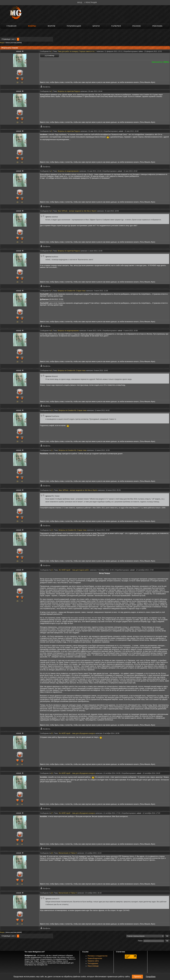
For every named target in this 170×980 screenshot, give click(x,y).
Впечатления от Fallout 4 (68, 853)
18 (52, 853)
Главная (11, 26)
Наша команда (93, 966)
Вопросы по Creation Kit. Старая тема (72, 291)
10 (52, 410)
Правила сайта (93, 961)
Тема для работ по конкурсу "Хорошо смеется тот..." (77, 51)
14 (52, 570)
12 (52, 490)
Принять (137, 977)
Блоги (96, 26)
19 (52, 893)
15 (52, 733)
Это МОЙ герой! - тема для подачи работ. (74, 570)
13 (52, 530)
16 (52, 773)
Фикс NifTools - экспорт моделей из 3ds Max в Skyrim (77, 211)
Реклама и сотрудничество (98, 956)
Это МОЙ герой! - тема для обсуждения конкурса (77, 733)
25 (17, 83)
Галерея (116, 26)
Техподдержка (93, 963)
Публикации (74, 26)
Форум (51, 26)
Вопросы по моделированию (68, 171)
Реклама (157, 26)
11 (52, 450)
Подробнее (151, 977)
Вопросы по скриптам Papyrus (69, 91)
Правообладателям (95, 958)
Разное (137, 26)
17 (52, 813)
